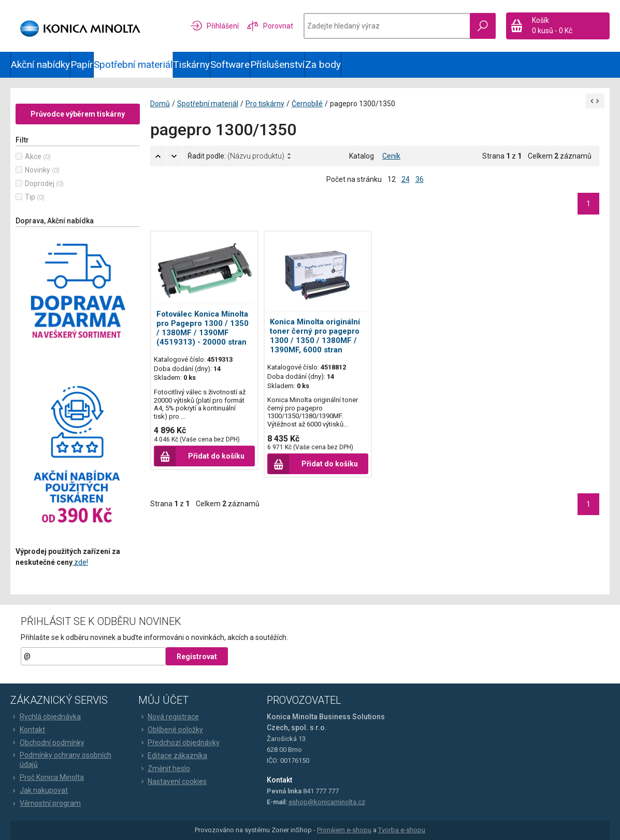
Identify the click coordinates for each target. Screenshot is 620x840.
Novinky (38, 170)
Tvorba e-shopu (402, 830)
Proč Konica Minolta (47, 777)
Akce (33, 156)
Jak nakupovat (39, 790)
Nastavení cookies (172, 781)
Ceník (391, 156)
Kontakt (28, 730)
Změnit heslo (164, 768)
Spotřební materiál (133, 65)
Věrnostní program (46, 803)
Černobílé (307, 104)
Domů (160, 104)
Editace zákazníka (173, 756)
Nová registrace (169, 717)
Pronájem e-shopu (344, 830)
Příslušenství (277, 65)
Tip (30, 197)
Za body (323, 65)
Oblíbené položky (171, 730)
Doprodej (40, 183)
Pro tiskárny (265, 104)
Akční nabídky (40, 65)
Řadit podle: (236, 156)
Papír (82, 65)
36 (420, 179)
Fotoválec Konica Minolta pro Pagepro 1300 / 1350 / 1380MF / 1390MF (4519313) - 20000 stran (203, 328)
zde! (80, 562)
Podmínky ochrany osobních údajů (61, 760)
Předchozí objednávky (179, 743)
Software (230, 65)
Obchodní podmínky (47, 743)
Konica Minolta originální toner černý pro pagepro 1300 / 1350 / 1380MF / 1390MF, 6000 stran (315, 336)
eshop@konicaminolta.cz (327, 802)
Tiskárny (191, 65)
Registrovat (197, 657)
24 (406, 179)
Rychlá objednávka (46, 717)
